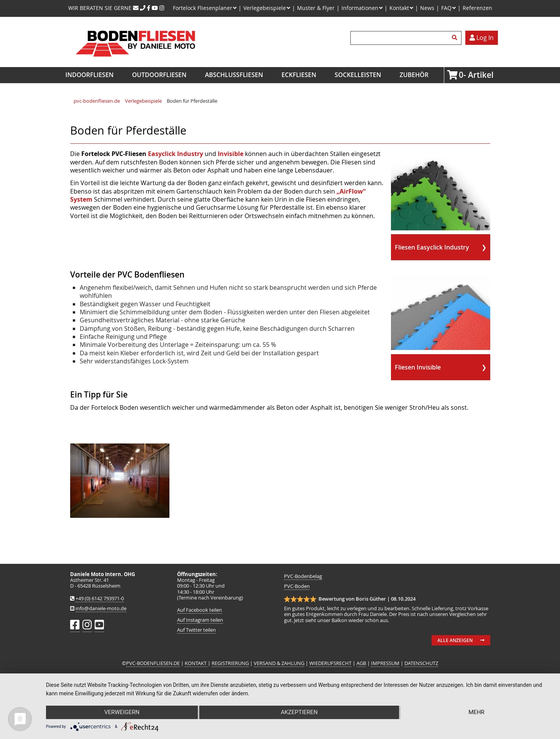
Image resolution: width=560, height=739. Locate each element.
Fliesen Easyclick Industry (432, 247)
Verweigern (122, 713)
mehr (477, 713)
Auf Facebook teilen (200, 610)
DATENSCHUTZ (421, 663)
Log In (482, 38)
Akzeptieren (299, 713)
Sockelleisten (358, 75)
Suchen (456, 38)
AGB (361, 663)
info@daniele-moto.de (101, 608)
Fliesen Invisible (418, 367)
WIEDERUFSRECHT (330, 663)
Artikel (461, 75)
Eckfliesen (299, 75)
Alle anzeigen (455, 640)
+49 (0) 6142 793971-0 (100, 599)
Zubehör (414, 75)
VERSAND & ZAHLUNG (279, 663)
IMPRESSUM (385, 663)
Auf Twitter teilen (196, 630)
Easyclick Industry (176, 154)
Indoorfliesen (90, 75)
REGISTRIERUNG (230, 663)
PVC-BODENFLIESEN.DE (153, 663)
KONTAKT (196, 663)
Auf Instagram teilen (200, 620)
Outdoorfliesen (159, 75)
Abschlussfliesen (234, 75)
